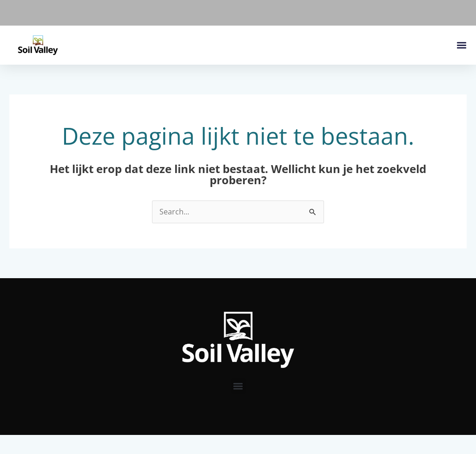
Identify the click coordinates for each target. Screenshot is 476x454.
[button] (461, 45)
